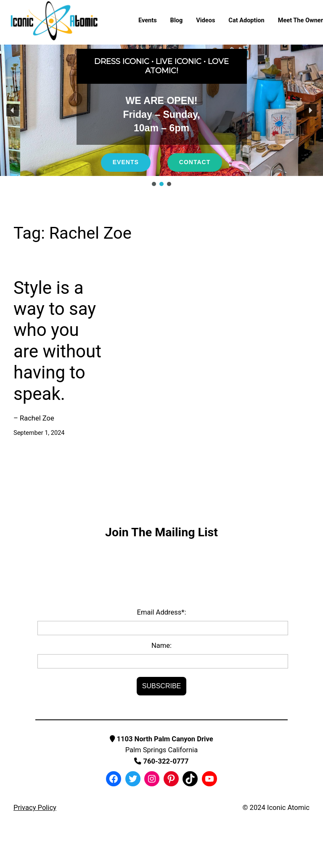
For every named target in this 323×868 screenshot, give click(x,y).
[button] (13, 110)
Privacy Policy (35, 808)
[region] (161, 116)
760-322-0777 (161, 761)
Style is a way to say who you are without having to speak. (57, 341)
